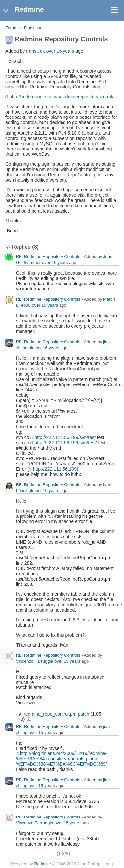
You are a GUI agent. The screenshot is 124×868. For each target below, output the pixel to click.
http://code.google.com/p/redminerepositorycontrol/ (61, 97)
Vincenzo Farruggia (35, 661)
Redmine (42, 864)
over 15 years (67, 661)
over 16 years (60, 51)
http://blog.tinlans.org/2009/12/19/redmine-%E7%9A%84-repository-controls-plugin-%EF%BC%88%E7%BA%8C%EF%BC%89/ (61, 759)
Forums (12, 28)
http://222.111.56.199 (55, 469)
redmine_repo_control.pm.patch (57, 714)
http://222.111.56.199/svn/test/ (65, 443)
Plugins (31, 28)
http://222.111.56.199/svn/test (65, 437)
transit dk (36, 51)
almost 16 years (44, 348)
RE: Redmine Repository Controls (48, 257)
